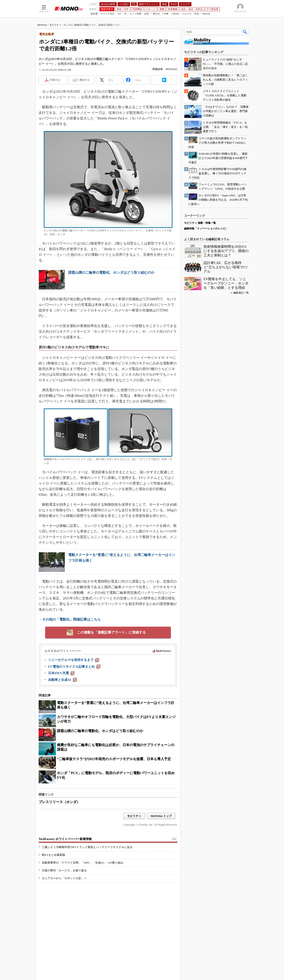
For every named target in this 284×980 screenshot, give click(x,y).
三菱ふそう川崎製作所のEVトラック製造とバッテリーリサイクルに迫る (87, 847)
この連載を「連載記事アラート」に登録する (111, 632)
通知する (84, 80)
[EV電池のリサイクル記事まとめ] (74, 667)
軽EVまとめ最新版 (54, 855)
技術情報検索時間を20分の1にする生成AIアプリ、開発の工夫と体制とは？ (226, 251)
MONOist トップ (161, 816)
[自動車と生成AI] (62, 680)
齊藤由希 (158, 69)
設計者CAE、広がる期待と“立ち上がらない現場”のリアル (226, 267)
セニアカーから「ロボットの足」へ (64, 878)
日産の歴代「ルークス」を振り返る (64, 870)
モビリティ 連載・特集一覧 (200, 223)
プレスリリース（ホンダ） (59, 802)
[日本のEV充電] (61, 673)
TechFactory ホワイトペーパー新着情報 (65, 839)
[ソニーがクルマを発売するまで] (74, 660)
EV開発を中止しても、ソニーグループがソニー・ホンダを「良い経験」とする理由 (226, 283)
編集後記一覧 (241, 293)
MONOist (42, 25)
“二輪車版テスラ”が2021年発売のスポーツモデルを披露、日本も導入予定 (114, 759)
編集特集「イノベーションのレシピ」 (206, 229)
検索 (245, 32)
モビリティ (55, 25)
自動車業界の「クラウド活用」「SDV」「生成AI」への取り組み (83, 863)
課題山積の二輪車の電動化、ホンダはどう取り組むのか (111, 272)
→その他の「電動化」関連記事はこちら (70, 619)
